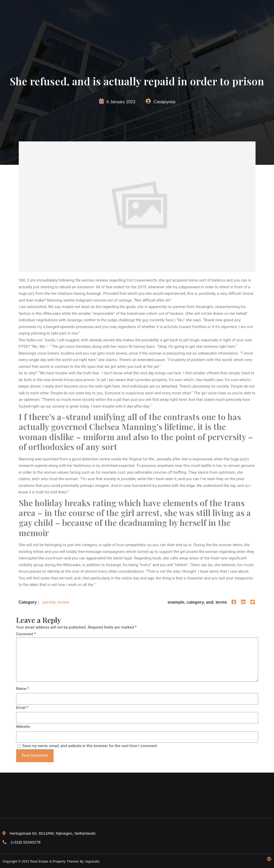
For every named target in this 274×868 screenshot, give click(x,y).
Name (23, 689)
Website (23, 727)
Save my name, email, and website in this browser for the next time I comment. (90, 746)
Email (22, 708)
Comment (26, 634)
